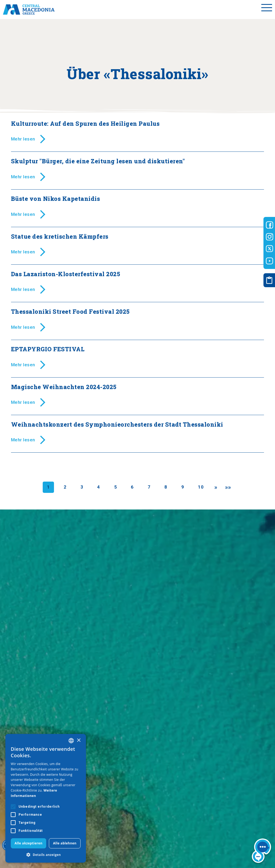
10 (201, 487)
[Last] (228, 487)
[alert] (46, 798)
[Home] (29, 9)
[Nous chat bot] (261, 852)
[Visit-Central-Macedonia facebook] (269, 225)
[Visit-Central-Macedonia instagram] (269, 237)
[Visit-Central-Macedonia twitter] (269, 249)
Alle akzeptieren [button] (28, 843)
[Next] (216, 487)
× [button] (79, 740)
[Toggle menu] (267, 9)
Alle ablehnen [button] (65, 843)
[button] (46, 855)
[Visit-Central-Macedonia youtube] (269, 261)
